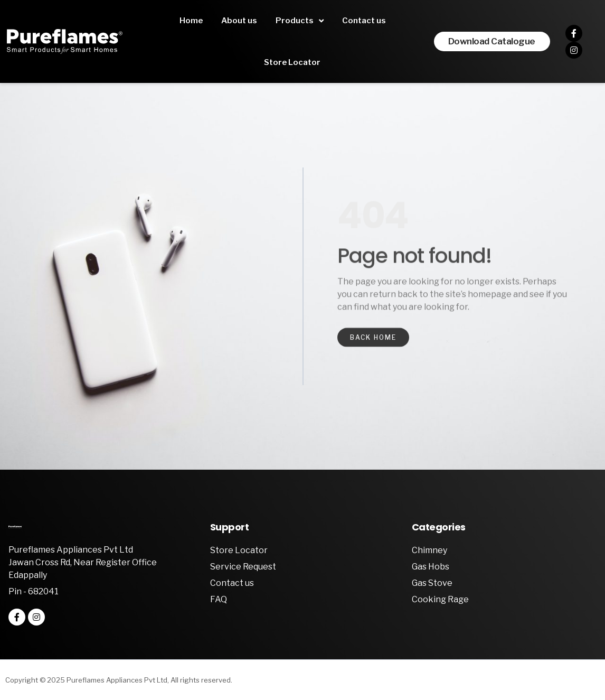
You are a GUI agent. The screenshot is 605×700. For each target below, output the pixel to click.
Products (300, 21)
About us (239, 21)
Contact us (364, 21)
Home (191, 21)
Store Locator (292, 62)
